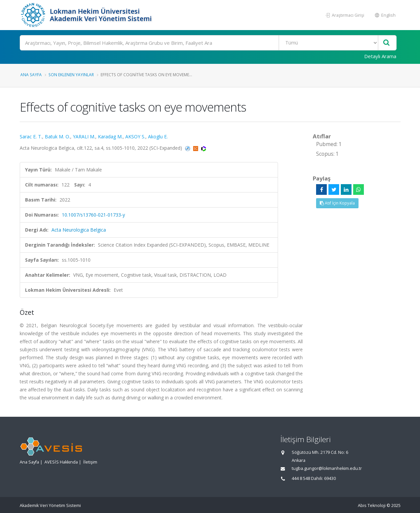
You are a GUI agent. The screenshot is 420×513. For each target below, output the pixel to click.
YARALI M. (84, 137)
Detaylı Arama (380, 56)
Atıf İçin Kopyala (337, 203)
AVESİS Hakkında (61, 462)
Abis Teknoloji (372, 505)
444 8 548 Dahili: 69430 (314, 478)
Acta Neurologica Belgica (79, 230)
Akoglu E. (158, 137)
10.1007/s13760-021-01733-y (93, 215)
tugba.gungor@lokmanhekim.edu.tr (327, 468)
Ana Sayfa (31, 75)
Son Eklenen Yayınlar (71, 75)
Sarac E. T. (31, 137)
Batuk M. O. (57, 137)
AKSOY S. (135, 137)
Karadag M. (110, 137)
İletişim (90, 462)
